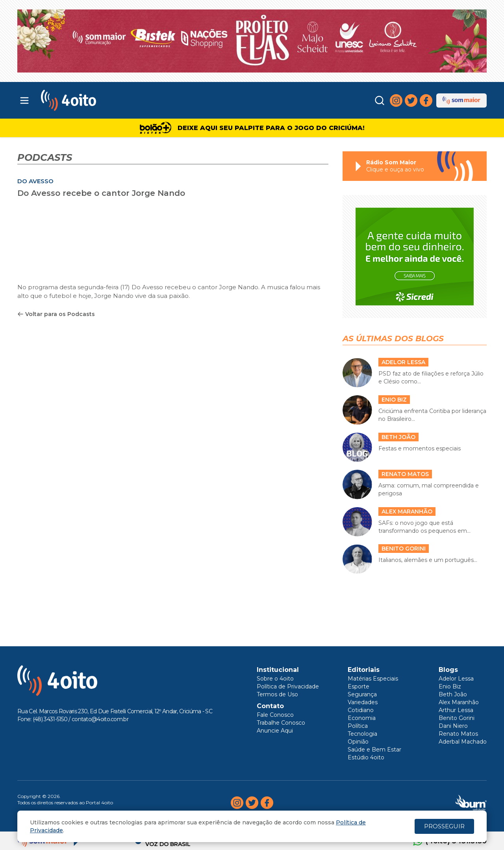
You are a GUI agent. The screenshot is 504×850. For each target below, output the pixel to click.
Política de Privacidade (288, 686)
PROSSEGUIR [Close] (444, 826)
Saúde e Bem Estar (374, 750)
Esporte (359, 686)
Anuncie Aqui (275, 731)
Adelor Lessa (456, 679)
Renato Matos (458, 734)
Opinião (358, 742)
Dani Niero (453, 726)
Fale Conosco (275, 715)
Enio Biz (450, 686)
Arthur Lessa (456, 710)
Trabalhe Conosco (281, 723)
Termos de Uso (277, 694)
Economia (362, 718)
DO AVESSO (35, 181)
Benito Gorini (457, 718)
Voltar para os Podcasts (56, 314)
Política (358, 726)
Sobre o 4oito (275, 679)
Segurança (362, 694)
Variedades (363, 702)
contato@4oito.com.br (100, 719)
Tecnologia (362, 734)
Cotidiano (361, 710)
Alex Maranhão (459, 702)
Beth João (453, 694)
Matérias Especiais (373, 679)
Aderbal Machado (463, 742)
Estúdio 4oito (366, 757)
